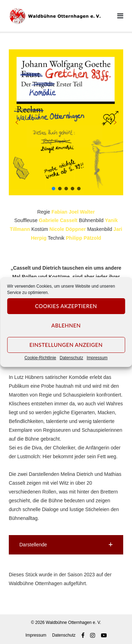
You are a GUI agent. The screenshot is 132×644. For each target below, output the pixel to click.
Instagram (93, 635)
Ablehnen (66, 325)
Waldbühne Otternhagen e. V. (73, 622)
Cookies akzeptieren (66, 306)
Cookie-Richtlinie (40, 358)
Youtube (104, 635)
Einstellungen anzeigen (66, 345)
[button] (17, 122)
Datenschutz (72, 358)
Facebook (83, 635)
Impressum (97, 358)
